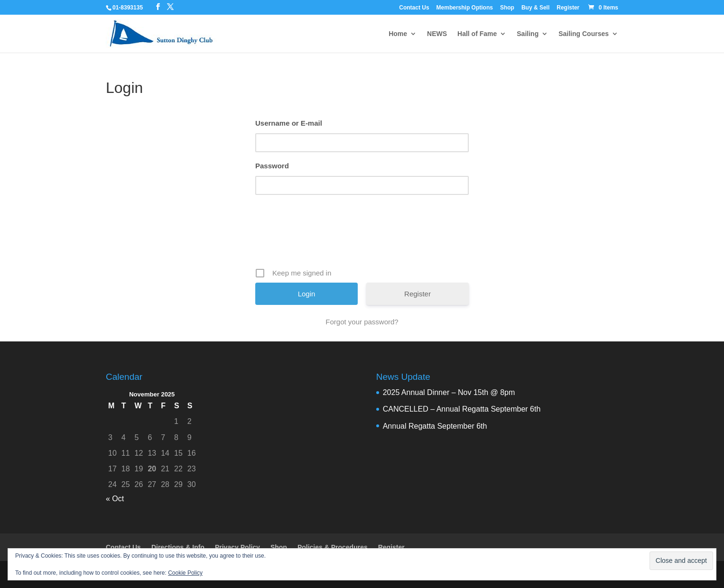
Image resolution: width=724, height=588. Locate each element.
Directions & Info (178, 547)
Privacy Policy (237, 547)
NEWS (437, 34)
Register (568, 8)
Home (398, 34)
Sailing (528, 34)
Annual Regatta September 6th (435, 426)
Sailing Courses (584, 34)
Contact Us (414, 8)
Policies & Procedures (333, 547)
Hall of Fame (477, 34)
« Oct (115, 499)
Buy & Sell (535, 8)
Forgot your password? (362, 322)
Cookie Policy (185, 573)
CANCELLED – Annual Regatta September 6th (462, 409)
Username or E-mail (289, 123)
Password (272, 166)
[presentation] (363, 235)
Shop (507, 8)
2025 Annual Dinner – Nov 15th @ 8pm (449, 392)
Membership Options (465, 8)
